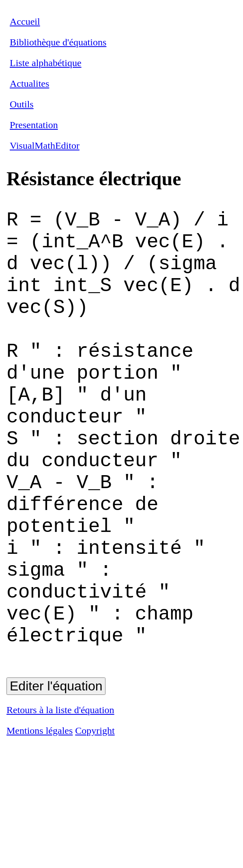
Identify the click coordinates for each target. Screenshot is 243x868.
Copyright (95, 820)
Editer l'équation (56, 775)
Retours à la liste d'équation (60, 799)
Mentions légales (40, 820)
